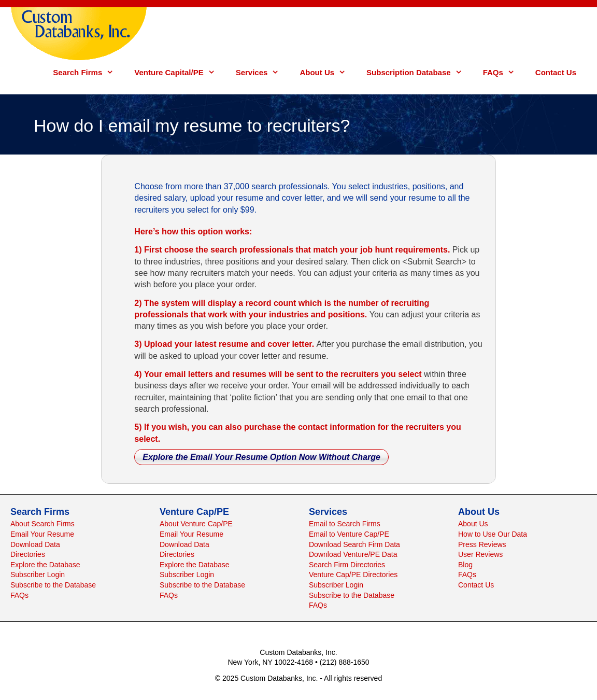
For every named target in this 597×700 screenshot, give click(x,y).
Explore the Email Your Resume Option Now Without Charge (261, 457)
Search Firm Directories (347, 565)
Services (263, 72)
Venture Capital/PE (180, 72)
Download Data (35, 544)
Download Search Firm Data (354, 544)
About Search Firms (42, 524)
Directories (28, 554)
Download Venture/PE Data (353, 554)
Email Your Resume (42, 534)
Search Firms (88, 72)
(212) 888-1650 (345, 662)
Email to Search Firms (345, 524)
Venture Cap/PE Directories (353, 575)
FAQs (504, 72)
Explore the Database (45, 565)
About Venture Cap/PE (196, 524)
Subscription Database (420, 72)
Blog (465, 565)
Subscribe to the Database (53, 585)
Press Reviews (482, 544)
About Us (328, 72)
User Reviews (480, 554)
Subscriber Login (38, 575)
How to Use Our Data (493, 534)
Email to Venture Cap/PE (349, 534)
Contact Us (556, 72)
